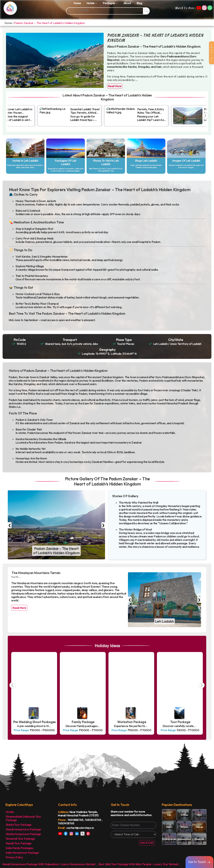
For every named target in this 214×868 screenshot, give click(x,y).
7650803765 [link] (93, 820)
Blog (139, 3)
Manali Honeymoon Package (23, 829)
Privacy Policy (14, 857)
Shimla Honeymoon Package (23, 834)
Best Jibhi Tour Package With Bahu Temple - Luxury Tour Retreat (139, 864)
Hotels (10, 812)
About (127, 3)
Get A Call (147, 843)
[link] (81, 828)
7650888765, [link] (76, 820)
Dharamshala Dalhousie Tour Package (23, 818)
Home (77, 3)
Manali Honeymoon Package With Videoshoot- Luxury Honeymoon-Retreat (49, 864)
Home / (9, 23)
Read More (115, 86)
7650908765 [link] (66, 823)
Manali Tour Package (19, 843)
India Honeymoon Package (22, 853)
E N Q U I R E (211, 53)
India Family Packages (19, 848)
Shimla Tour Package (19, 825)
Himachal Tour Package (20, 839)
